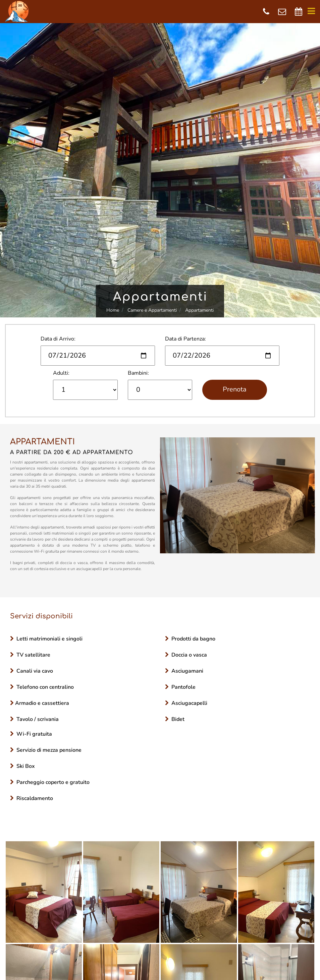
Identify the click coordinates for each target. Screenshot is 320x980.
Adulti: (61, 373)
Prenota (235, 389)
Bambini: (138, 373)
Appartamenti (199, 310)
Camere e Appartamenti (152, 310)
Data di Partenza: (185, 339)
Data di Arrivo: (58, 339)
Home (113, 310)
